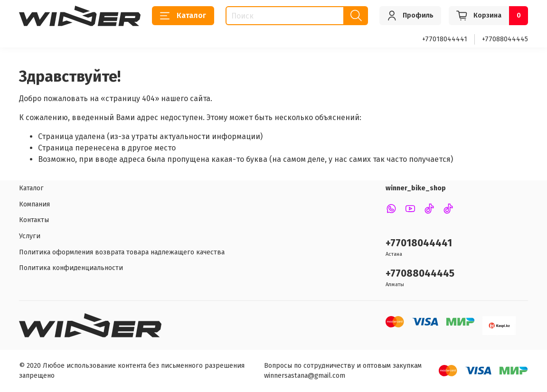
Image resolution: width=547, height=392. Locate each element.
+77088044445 (505, 39)
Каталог (183, 16)
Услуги (30, 236)
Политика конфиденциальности (71, 268)
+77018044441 (445, 39)
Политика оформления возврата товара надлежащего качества (122, 252)
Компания (34, 204)
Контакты (34, 220)
